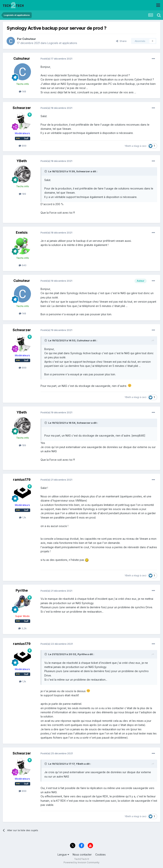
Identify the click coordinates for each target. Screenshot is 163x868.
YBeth (128, 146)
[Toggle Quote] (46, 171)
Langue (63, 854)
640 (23, 265)
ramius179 (22, 480)
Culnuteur (29, 39)
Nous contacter (82, 854)
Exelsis (22, 232)
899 (23, 146)
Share (121, 41)
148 (22, 91)
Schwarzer (22, 108)
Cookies (100, 854)
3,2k (22, 628)
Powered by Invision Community (81, 862)
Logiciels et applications (62, 43)
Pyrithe (22, 590)
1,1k (23, 517)
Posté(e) (56, 59)
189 (22, 194)
